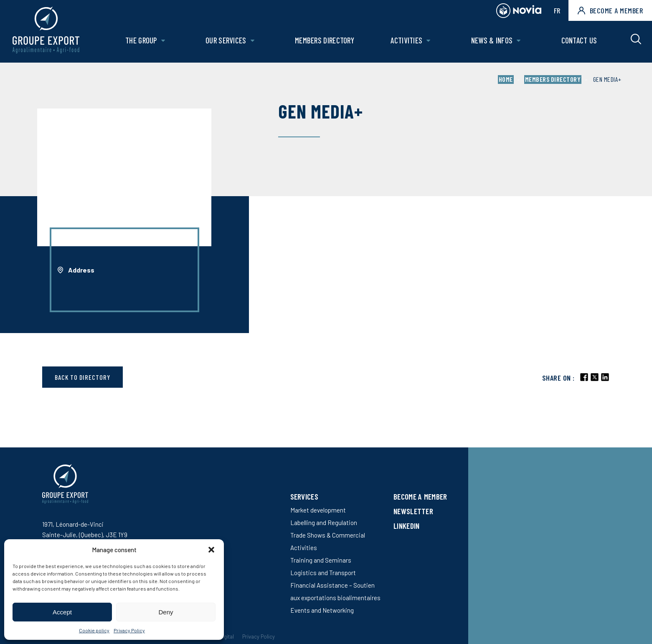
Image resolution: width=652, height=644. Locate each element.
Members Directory (325, 40)
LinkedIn (406, 526)
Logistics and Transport (323, 573)
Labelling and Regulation (324, 523)
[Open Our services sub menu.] (252, 41)
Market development (318, 510)
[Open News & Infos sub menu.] (519, 41)
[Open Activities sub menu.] (428, 41)
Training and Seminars (321, 560)
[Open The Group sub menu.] (163, 41)
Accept (62, 612)
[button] (211, 550)
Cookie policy (94, 630)
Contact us (579, 40)
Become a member (610, 10)
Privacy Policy (129, 630)
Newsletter (413, 511)
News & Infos (492, 40)
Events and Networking (322, 610)
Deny (166, 612)
